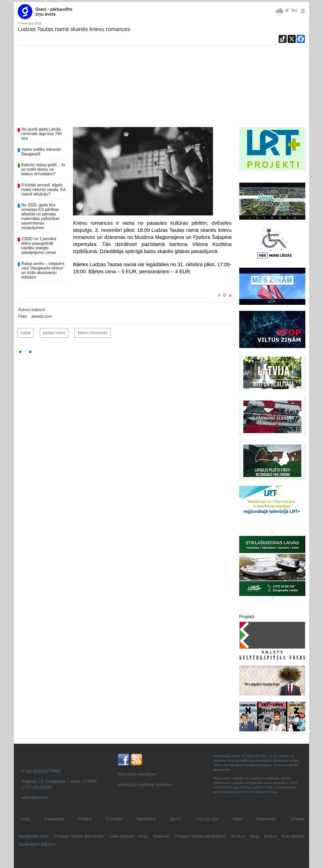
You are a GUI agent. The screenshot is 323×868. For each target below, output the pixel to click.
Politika (85, 819)
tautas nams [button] (54, 333)
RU (294, 10)
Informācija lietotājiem (137, 774)
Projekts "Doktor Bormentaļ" (79, 836)
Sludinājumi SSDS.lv (37, 844)
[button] (302, 10)
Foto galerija (293, 836)
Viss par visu (207, 819)
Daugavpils (54, 819)
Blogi (255, 836)
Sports (176, 819)
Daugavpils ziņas (34, 836)
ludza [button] (26, 333)
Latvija (24, 819)
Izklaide (298, 819)
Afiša (143, 836)
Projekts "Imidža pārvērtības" (200, 836)
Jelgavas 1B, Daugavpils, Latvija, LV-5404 (59, 781)
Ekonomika (267, 819)
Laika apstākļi (122, 836)
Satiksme (161, 836)
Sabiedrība (146, 819)
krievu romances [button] (92, 333)
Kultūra (271, 836)
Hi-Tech (238, 836)
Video (238, 819)
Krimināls (114, 819)
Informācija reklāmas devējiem (145, 785)
